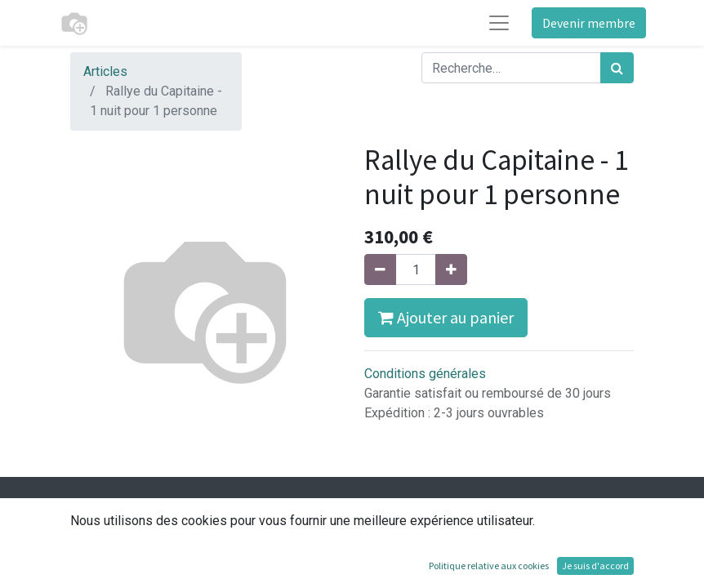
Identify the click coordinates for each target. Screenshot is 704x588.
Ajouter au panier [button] (446, 317)
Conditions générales (425, 374)
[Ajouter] (451, 269)
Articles (105, 71)
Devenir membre (589, 23)
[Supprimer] (380, 269)
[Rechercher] (617, 68)
